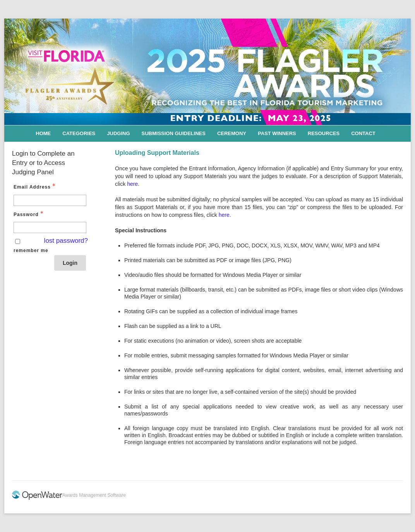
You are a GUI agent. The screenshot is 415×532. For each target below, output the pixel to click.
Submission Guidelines (174, 133)
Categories (79, 133)
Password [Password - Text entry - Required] (29, 214)
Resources (324, 133)
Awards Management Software (94, 495)
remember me (31, 251)
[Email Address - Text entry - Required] (50, 200)
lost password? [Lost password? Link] (66, 241)
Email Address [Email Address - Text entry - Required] (35, 187)
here (132, 184)
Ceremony (232, 133)
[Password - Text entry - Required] (50, 227)
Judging (118, 133)
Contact (363, 133)
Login (70, 263)
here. (225, 215)
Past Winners (277, 133)
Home (43, 133)
